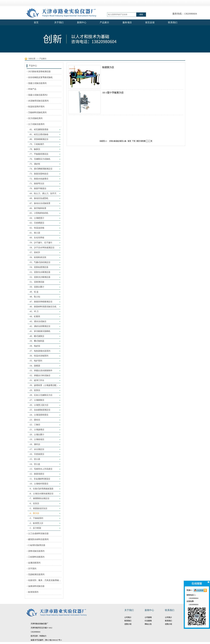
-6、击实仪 (34, 503)
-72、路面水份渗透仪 (39, 179)
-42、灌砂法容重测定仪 (40, 326)
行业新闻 (148, 621)
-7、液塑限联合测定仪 (39, 498)
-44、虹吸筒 (35, 316)
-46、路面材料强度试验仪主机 (43, 307)
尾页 (138, 141)
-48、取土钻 (35, 297)
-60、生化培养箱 (37, 238)
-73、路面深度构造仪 (39, 174)
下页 (134, 141)
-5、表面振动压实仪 (38, 508)
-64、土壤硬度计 (37, 218)
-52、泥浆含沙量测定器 (40, 277)
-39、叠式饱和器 (37, 341)
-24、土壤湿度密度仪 (39, 415)
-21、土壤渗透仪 (37, 430)
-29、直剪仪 (35, 390)
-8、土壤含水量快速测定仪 (41, 494)
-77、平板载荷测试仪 (39, 154)
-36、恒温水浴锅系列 (39, 356)
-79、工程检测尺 (37, 144)
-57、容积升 (35, 252)
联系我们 (128, 621)
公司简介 (128, 617)
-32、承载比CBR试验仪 (40, 376)
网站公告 (148, 624)
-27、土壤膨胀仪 (37, 400)
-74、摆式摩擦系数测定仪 (41, 169)
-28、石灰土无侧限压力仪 (41, 395)
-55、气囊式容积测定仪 (40, 262)
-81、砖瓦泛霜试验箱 (39, 134)
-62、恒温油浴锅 (37, 228)
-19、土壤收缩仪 (37, 439)
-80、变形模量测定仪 (39, 139)
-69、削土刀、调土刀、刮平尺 (43, 193)
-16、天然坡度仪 (37, 454)
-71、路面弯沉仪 (37, 184)
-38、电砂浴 (35, 346)
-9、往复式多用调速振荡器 (41, 489)
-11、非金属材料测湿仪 (40, 479)
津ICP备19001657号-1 (53, 640)
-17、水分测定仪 (37, 449)
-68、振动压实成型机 (39, 198)
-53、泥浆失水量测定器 (40, 272)
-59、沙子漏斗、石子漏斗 (41, 243)
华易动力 (43, 636)
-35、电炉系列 (36, 361)
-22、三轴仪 (35, 425)
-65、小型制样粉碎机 (39, 213)
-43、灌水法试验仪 (38, 321)
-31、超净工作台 (37, 380)
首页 (129, 141)
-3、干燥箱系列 (36, 518)
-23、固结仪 (35, 420)
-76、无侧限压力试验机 (40, 159)
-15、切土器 (35, 459)
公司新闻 (148, 617)
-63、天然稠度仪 (37, 223)
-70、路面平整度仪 (38, 189)
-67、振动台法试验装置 (40, 203)
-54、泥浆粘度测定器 (39, 267)
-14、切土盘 (35, 464)
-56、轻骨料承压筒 (38, 257)
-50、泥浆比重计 (37, 287)
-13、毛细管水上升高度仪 (41, 469)
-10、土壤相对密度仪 (39, 484)
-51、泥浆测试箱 (37, 282)
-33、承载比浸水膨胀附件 (41, 371)
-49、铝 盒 (34, 292)
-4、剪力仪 (34, 513)
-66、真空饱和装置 (38, 208)
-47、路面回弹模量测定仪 (41, 302)
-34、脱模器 (35, 366)
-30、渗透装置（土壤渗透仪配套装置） (44, 386)
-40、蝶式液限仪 (37, 336)
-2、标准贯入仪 (36, 523)
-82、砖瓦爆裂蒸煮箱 (39, 129)
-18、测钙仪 (35, 444)
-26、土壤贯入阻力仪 (39, 405)
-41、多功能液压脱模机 (40, 331)
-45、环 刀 (34, 311)
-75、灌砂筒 (35, 164)
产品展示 (43, 59)
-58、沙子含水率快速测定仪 (42, 248)
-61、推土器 (35, 233)
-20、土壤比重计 (37, 435)
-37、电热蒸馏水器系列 (40, 351)
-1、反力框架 (35, 528)
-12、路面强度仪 (37, 474)
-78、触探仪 (35, 149)
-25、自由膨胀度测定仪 (40, 410)
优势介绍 (128, 624)
